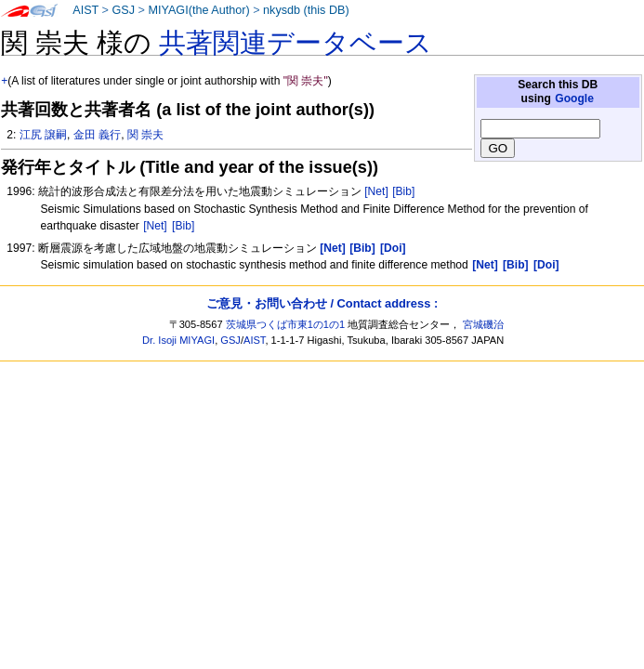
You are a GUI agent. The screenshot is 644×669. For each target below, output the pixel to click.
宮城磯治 (483, 324)
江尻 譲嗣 (43, 135)
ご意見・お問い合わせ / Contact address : (322, 303)
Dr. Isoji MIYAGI (178, 340)
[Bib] (403, 191)
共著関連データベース (296, 43)
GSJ (123, 10)
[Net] (376, 191)
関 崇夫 (145, 135)
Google (574, 98)
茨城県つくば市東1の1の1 (286, 324)
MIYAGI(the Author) (198, 10)
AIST (85, 10)
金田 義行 (97, 135)
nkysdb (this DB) (306, 10)
